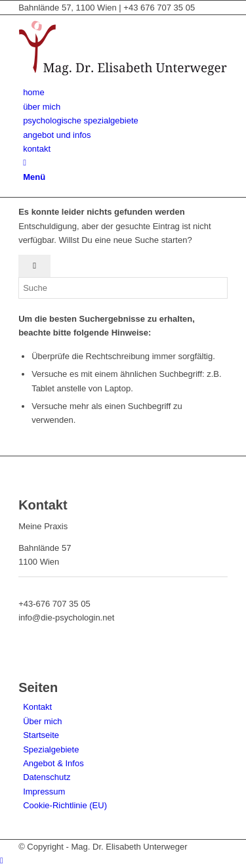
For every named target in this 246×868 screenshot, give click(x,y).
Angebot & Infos (53, 763)
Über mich (42, 721)
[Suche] (25, 163)
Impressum (44, 792)
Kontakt (37, 707)
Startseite (41, 735)
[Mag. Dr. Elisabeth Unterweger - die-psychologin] (123, 78)
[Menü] (34, 177)
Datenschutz (47, 777)
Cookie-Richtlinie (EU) (65, 805)
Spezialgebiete (51, 749)
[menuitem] (125, 92)
